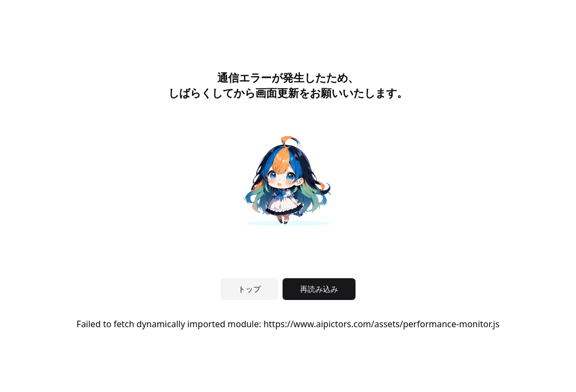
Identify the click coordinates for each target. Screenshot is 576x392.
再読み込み (319, 289)
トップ (249, 289)
